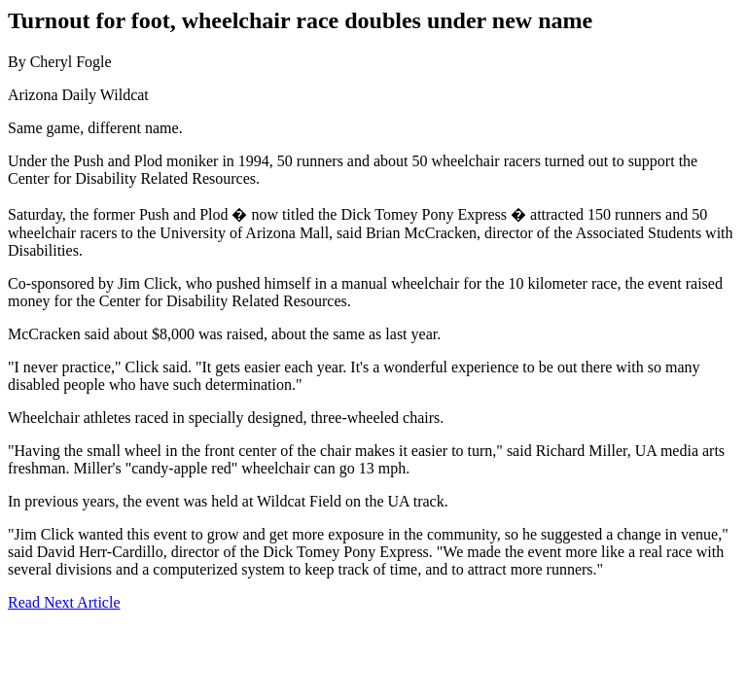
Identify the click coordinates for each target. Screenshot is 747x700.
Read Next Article (64, 602)
